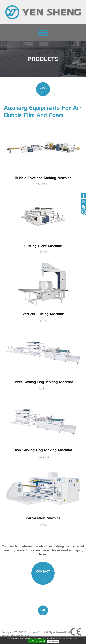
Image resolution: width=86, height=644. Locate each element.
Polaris (27, 636)
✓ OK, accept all (37, 641)
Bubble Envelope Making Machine (43, 178)
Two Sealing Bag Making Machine (43, 450)
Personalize (53, 641)
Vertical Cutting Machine (43, 314)
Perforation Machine (43, 518)
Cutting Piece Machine (43, 246)
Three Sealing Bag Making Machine (43, 382)
